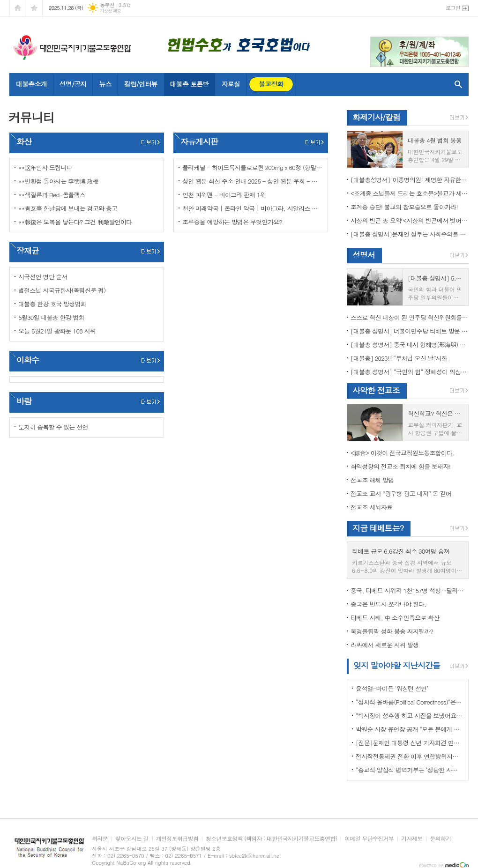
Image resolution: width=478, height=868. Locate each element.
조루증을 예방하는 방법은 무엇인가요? (232, 222)
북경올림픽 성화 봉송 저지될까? (392, 631)
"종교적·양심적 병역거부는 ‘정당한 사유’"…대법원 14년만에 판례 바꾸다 (410, 770)
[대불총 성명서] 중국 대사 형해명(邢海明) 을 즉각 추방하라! (410, 345)
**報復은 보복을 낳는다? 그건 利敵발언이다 (75, 222)
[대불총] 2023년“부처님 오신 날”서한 (399, 358)
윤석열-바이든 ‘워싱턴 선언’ (392, 688)
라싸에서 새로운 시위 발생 (385, 645)
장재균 (28, 251)
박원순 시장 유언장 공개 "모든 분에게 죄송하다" (410, 729)
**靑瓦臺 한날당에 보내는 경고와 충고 (68, 208)
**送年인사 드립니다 (45, 167)
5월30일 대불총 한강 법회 (51, 317)
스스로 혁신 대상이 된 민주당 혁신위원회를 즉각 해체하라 (410, 317)
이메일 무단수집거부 (369, 839)
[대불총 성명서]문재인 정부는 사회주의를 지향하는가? (410, 234)
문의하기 (440, 839)
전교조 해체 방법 (372, 480)
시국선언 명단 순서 (43, 277)
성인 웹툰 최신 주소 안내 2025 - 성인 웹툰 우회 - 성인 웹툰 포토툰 (253, 181)
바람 (24, 401)
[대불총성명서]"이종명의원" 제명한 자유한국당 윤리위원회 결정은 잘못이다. (410, 180)
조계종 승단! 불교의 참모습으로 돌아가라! (404, 207)
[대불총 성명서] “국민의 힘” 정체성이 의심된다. (410, 372)
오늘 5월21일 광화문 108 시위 (57, 331)
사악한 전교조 (376, 390)
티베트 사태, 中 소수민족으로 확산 (395, 618)
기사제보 (412, 839)
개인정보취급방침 (177, 839)
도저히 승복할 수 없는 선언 (53, 427)
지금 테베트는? (378, 528)
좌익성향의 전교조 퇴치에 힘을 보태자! (400, 466)
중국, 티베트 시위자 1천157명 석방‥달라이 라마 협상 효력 (410, 590)
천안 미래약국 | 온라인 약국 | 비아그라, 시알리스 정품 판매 (253, 208)
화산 (24, 141)
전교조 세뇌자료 (371, 507)
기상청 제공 (110, 11)
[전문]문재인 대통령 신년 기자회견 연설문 (410, 743)
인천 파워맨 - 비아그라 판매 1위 (224, 195)
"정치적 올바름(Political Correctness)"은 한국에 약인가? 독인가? (410, 702)
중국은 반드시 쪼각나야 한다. (388, 604)
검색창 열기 (456, 84)
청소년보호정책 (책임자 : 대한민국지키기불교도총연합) (271, 839)
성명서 (364, 255)
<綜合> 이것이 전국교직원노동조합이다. (402, 453)
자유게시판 (199, 141)
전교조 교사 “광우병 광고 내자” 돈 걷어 (401, 493)
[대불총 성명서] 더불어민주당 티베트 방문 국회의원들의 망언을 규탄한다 (410, 331)
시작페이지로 (18, 8)
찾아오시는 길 (132, 839)
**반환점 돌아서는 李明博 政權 (58, 181)
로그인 (453, 8)
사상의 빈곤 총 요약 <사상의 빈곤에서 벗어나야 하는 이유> (410, 220)
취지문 (100, 839)
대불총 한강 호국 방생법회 (52, 304)
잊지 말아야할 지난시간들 (397, 665)
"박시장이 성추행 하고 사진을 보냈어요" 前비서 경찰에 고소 (410, 716)
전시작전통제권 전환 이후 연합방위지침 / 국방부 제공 (410, 756)
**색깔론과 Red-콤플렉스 (52, 195)
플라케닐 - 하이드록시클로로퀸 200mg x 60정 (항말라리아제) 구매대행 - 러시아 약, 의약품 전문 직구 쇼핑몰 (253, 167)
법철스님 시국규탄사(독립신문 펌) (62, 290)
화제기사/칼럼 (376, 117)
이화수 (28, 360)
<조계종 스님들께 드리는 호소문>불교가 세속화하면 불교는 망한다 (410, 193)
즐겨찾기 (34, 8)
